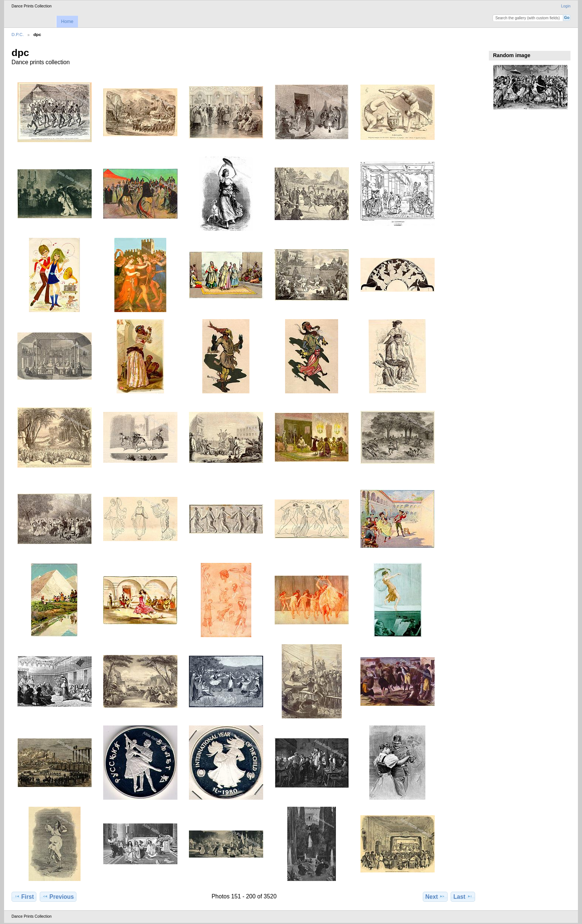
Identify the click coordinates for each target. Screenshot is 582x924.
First (24, 897)
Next (435, 897)
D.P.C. (18, 34)
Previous (58, 897)
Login (566, 6)
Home (67, 22)
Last (463, 897)
